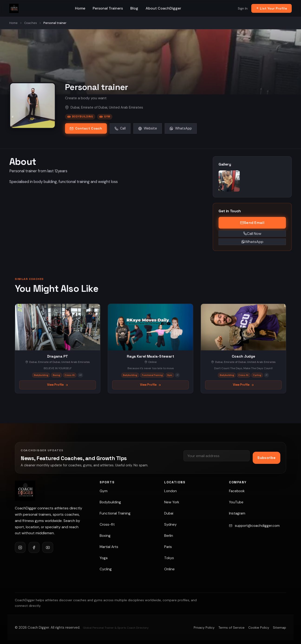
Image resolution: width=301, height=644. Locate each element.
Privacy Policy (204, 627)
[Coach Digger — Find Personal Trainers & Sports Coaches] (14, 8)
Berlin (169, 536)
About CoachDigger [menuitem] (163, 8)
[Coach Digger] (25, 491)
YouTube (236, 502)
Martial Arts (109, 547)
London (170, 491)
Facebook (237, 491)
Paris (168, 547)
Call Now (252, 234)
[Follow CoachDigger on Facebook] (34, 547)
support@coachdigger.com (257, 526)
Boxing (105, 536)
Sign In (243, 8)
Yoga (104, 558)
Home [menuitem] (80, 8)
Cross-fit (107, 524)
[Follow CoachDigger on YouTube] (48, 547)
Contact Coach (86, 128)
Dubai (169, 513)
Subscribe (266, 458)
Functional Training (115, 513)
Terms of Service (231, 627)
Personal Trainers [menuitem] (108, 8)
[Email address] (217, 456)
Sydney (170, 524)
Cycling (106, 569)
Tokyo (169, 558)
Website (148, 128)
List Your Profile (272, 8)
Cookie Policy (259, 627)
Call (120, 128)
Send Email (252, 223)
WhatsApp (181, 128)
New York (172, 502)
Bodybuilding (80, 117)
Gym (105, 117)
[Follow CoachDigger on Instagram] (20, 547)
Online (169, 569)
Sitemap (280, 627)
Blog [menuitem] (134, 8)
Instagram (237, 513)
